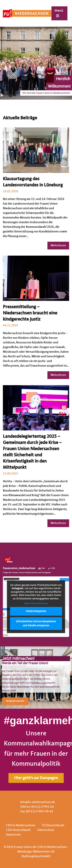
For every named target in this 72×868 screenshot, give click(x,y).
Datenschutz (46, 830)
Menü (59, 13)
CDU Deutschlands (18, 830)
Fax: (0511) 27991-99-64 (37, 812)
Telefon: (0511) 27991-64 (37, 807)
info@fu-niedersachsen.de (38, 802)
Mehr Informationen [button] (36, 604)
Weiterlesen (58, 246)
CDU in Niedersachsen (21, 825)
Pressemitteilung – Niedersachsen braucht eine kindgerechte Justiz (30, 313)
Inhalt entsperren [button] (36, 611)
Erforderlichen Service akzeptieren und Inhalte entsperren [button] (36, 623)
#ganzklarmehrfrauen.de (36, 720)
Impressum (13, 835)
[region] (36, 678)
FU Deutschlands (53, 825)
